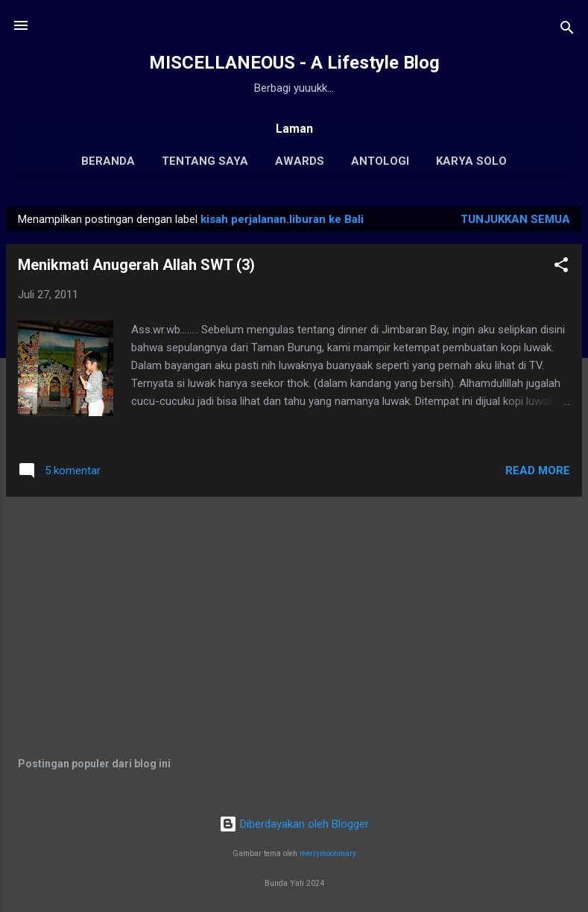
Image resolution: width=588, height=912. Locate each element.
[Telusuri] (567, 30)
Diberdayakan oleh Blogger (294, 824)
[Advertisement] (294, 613)
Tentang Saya (205, 161)
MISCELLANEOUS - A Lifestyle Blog (294, 63)
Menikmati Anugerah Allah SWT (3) (136, 265)
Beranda (108, 161)
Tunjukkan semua (515, 219)
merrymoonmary (328, 853)
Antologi (380, 161)
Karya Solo (471, 161)
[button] (561, 267)
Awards (300, 161)
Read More (538, 471)
